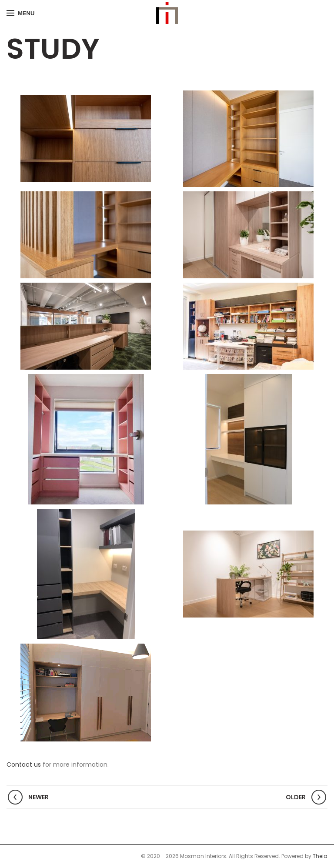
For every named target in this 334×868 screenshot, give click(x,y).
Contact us (24, 765)
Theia (320, 856)
